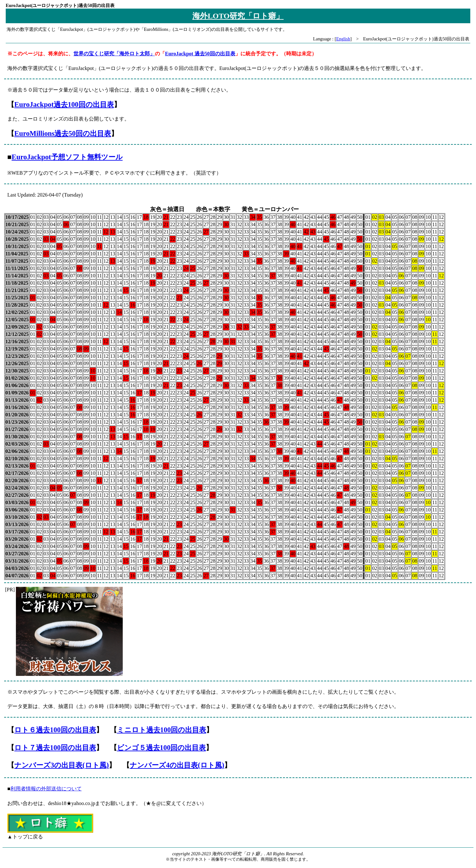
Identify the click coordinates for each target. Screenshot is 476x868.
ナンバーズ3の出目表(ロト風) (62, 765)
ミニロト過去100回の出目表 (162, 730)
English (343, 39)
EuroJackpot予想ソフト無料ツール (67, 157)
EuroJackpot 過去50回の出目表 (200, 54)
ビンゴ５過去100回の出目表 (162, 748)
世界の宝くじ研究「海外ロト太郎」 (114, 54)
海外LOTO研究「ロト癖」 (238, 16)
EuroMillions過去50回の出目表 (63, 133)
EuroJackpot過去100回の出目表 (64, 104)
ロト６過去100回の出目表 (55, 730)
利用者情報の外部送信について (46, 789)
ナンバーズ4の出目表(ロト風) (177, 765)
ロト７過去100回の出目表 (55, 748)
